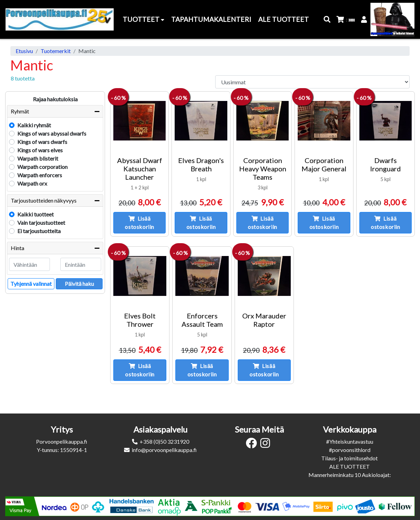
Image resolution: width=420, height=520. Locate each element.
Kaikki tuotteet (36, 214)
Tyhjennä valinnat (31, 284)
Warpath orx (32, 183)
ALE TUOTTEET (349, 466)
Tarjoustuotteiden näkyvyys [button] (44, 200)
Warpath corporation (42, 167)
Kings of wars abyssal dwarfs (52, 133)
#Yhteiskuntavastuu (350, 441)
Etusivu (24, 51)
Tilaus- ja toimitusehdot (349, 458)
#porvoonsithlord (350, 450)
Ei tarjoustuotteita (39, 231)
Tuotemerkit (56, 51)
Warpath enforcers (40, 175)
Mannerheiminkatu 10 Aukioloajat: (350, 475)
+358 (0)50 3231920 (164, 441)
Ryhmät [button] (20, 111)
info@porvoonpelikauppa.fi (164, 450)
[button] (327, 20)
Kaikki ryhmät (34, 125)
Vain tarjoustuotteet (41, 223)
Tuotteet (143, 19)
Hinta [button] (17, 248)
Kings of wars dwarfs (42, 142)
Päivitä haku (79, 284)
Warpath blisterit (38, 158)
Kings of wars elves (40, 150)
